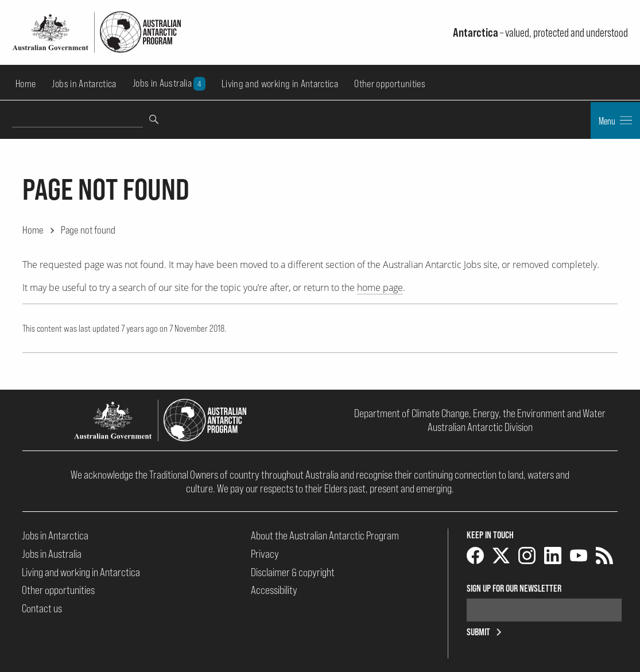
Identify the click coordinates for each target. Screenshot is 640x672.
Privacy (265, 554)
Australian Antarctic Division (480, 427)
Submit (486, 632)
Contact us (42, 608)
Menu (615, 121)
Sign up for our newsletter (514, 588)
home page (380, 288)
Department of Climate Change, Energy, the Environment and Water (480, 413)
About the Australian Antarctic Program (325, 535)
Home (26, 83)
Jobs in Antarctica (84, 83)
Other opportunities (390, 83)
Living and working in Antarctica (280, 83)
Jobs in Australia (169, 83)
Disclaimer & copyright (293, 572)
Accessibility (274, 590)
